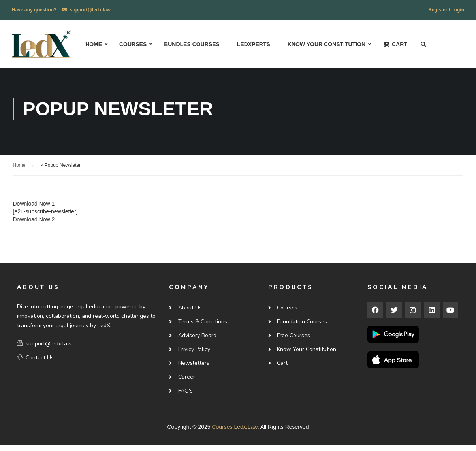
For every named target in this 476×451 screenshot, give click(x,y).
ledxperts (255, 45)
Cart (396, 45)
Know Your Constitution (328, 45)
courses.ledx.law (234, 433)
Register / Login (446, 10)
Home (95, 45)
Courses (134, 45)
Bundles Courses (193, 45)
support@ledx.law (90, 10)
